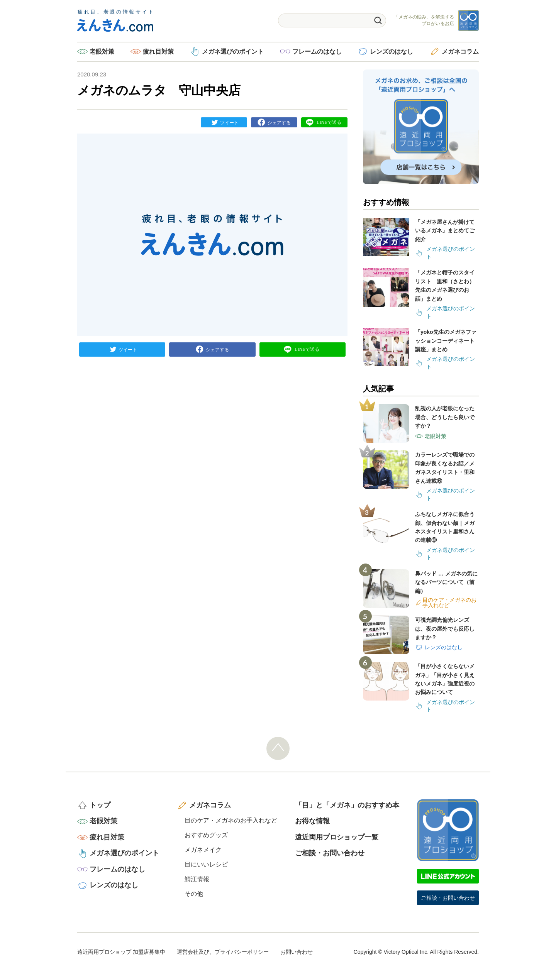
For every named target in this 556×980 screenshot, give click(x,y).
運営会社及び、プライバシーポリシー (223, 952)
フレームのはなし (317, 52)
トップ (100, 805)
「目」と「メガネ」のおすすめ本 (347, 805)
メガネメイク (203, 850)
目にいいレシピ (206, 864)
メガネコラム (460, 52)
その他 (194, 894)
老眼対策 (102, 52)
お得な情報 (312, 821)
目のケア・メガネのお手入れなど (231, 820)
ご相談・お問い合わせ (330, 853)
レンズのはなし (392, 52)
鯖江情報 (197, 879)
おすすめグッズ (206, 835)
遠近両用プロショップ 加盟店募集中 (121, 952)
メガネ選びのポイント (233, 52)
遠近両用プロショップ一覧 (337, 837)
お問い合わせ (297, 952)
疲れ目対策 (158, 52)
